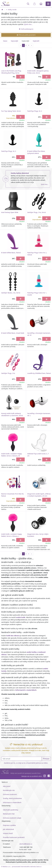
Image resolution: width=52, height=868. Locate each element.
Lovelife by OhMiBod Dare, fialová (39, 373)
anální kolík (21, 617)
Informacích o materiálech (26, 690)
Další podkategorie (26, 29)
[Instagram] (44, 776)
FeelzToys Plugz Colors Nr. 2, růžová (37, 254)
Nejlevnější (25, 41)
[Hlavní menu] (48, 4)
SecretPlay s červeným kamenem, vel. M (39, 334)
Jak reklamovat (8, 829)
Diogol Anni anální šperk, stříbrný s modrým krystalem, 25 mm (39, 495)
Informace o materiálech (12, 802)
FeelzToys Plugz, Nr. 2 (35, 111)
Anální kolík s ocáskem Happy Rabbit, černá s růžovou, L (12, 535)
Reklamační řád (9, 814)
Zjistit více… (28, 24)
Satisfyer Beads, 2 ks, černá (11, 293)
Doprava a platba (9, 825)
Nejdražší (36, 41)
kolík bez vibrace (13, 636)
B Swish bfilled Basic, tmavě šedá (13, 333)
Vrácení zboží (8, 833)
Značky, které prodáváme (12, 798)
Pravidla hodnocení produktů (14, 837)
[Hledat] (28, 5)
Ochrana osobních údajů (12, 818)
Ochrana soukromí (10, 794)
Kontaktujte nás (9, 790)
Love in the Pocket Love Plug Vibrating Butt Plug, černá (11, 72)
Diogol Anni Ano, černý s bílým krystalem (38, 535)
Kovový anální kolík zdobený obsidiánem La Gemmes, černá (12, 414)
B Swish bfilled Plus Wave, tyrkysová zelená (36, 152)
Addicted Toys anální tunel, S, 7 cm (38, 455)
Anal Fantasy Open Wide (10, 212)
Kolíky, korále (11, 10)
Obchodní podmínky (11, 810)
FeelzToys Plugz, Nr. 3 (9, 151)
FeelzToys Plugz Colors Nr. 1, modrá (37, 294)
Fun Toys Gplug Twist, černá (11, 111)
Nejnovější (15, 41)
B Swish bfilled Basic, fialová (11, 253)
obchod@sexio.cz (26, 844)
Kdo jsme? (7, 786)
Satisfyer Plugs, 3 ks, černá (37, 212)
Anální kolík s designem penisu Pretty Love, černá (38, 72)
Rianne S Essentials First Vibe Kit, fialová (13, 495)
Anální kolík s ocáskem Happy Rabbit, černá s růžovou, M (12, 455)
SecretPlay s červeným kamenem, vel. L (39, 414)
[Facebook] (49, 776)
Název (5, 41)
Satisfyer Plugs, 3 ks (8, 373)
